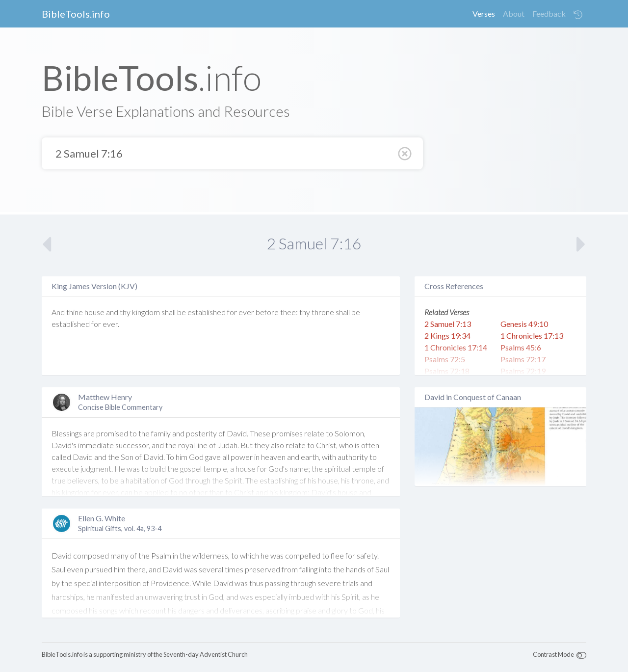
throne (323, 312)
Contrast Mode (553, 654)
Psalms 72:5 (445, 359)
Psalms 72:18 (447, 371)
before (267, 312)
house (94, 312)
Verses (484, 13)
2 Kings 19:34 (447, 336)
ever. (111, 324)
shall (169, 312)
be (182, 312)
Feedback (549, 13)
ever (246, 312)
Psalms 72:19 (523, 371)
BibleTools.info (76, 14)
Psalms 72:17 (523, 359)
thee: (289, 312)
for (232, 312)
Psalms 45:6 (521, 347)
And (58, 312)
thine (75, 312)
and (112, 312)
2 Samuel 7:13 (448, 324)
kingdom (146, 312)
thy (125, 312)
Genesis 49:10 (524, 324)
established (207, 312)
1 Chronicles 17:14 (456, 347)
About (514, 13)
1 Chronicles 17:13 (532, 336)
